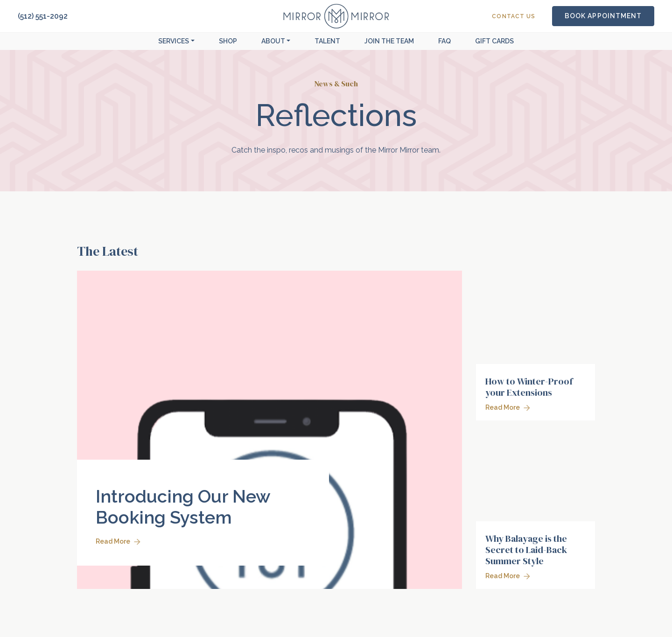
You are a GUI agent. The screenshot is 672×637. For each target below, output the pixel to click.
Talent (327, 41)
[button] (176, 41)
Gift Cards (494, 41)
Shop (228, 41)
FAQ (444, 41)
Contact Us (514, 16)
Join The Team (389, 41)
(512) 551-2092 (43, 16)
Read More (118, 541)
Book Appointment (603, 16)
